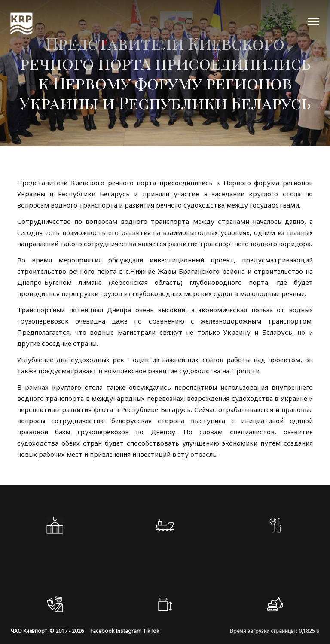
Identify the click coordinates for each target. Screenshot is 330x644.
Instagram (128, 631)
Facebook (102, 631)
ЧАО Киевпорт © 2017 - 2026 (47, 631)
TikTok (151, 631)
